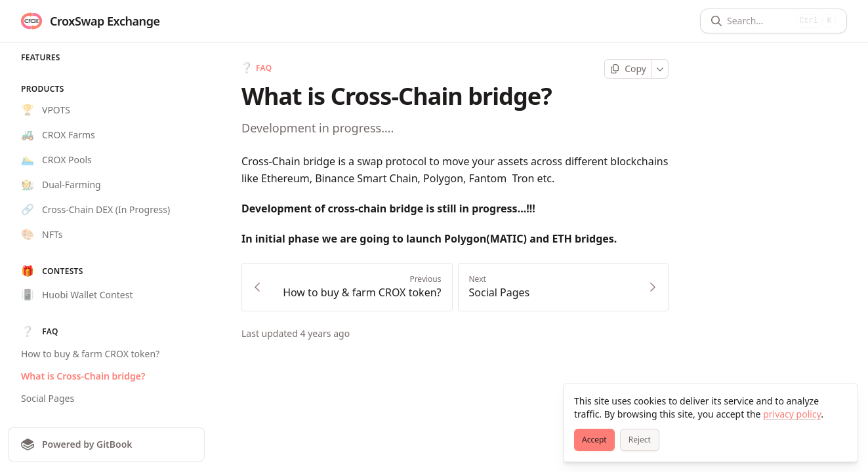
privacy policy (792, 414)
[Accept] (594, 440)
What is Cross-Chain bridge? (83, 376)
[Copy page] (628, 69)
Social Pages (48, 398)
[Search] (759, 21)
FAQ (257, 68)
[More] (660, 69)
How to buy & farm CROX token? (90, 354)
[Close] (842, 400)
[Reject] (640, 440)
